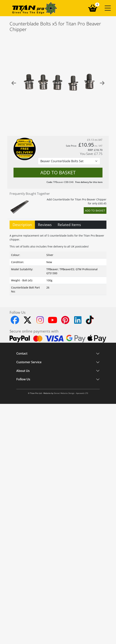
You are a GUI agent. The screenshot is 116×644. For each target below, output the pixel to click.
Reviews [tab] (45, 225)
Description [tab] (22, 225)
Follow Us (23, 379)
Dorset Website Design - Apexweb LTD (71, 393)
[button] (108, 8)
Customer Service (29, 362)
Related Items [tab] (69, 225)
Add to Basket (95, 210)
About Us (23, 371)
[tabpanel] (58, 264)
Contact (22, 354)
